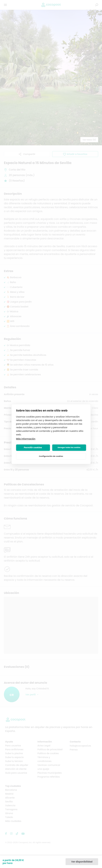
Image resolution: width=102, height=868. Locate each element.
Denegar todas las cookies (69, 447)
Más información (26, 439)
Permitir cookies (33, 447)
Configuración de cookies (51, 456)
